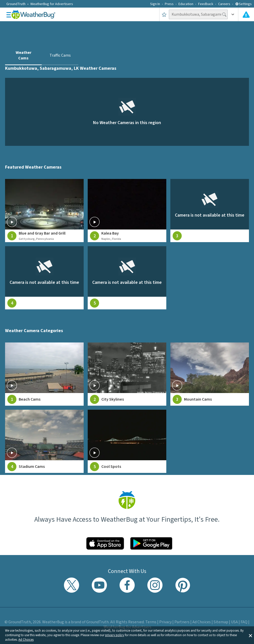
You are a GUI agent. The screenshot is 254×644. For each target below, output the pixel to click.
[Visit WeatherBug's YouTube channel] (99, 585)
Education (186, 4)
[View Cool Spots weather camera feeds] (127, 441)
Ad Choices (26, 640)
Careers (224, 4)
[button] (250, 635)
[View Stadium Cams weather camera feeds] (44, 441)
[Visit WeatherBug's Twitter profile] (72, 585)
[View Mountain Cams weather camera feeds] (210, 374)
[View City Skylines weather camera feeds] (127, 374)
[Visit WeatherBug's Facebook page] (127, 585)
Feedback (206, 4)
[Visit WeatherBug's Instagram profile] (155, 585)
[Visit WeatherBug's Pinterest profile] (183, 585)
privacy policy (115, 635)
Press (169, 4)
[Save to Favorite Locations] (164, 14)
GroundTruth (16, 4)
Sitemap (221, 622)
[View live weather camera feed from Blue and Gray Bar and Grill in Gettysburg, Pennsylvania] (44, 211)
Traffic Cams (60, 55)
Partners (182, 622)
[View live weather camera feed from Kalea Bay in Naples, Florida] (127, 211)
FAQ (244, 622)
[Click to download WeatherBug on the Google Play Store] (151, 543)
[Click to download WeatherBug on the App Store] (105, 543)
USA (234, 622)
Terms (151, 622)
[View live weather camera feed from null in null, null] (210, 211)
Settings (243, 4)
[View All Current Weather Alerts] (246, 14)
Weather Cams (24, 55)
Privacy (165, 622)
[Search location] (198, 14)
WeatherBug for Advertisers (52, 4)
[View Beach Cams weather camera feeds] (44, 374)
